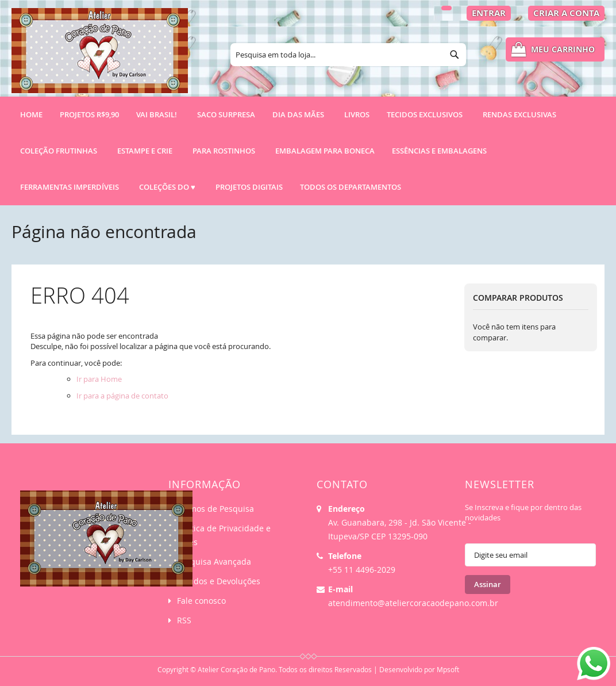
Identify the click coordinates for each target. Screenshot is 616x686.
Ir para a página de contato (122, 396)
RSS (184, 620)
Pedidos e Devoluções (219, 581)
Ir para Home (99, 379)
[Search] (455, 55)
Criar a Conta (566, 13)
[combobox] (348, 55)
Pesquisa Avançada (214, 562)
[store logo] (100, 56)
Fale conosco (201, 601)
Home (31, 114)
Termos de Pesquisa (215, 509)
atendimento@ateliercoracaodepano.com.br (413, 603)
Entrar (489, 13)
